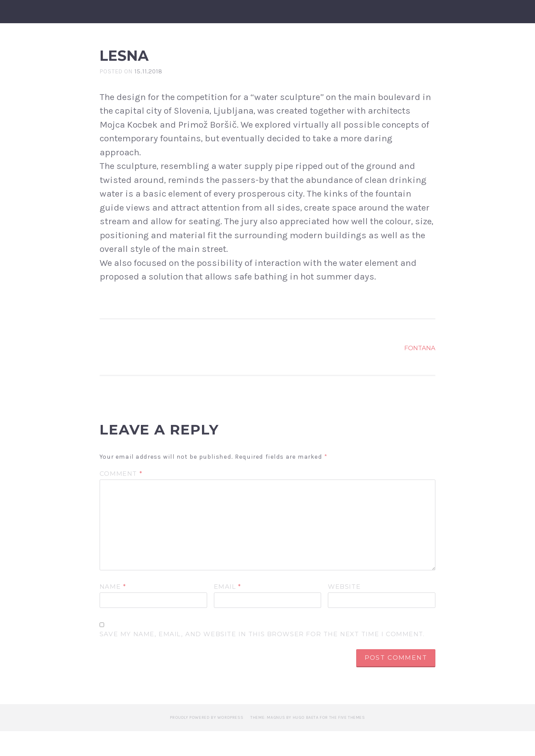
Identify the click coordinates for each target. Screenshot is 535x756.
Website (344, 612)
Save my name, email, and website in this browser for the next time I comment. (262, 659)
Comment (121, 499)
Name (113, 612)
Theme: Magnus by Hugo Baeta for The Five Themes (308, 742)
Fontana (420, 373)
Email (228, 612)
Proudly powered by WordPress (207, 742)
